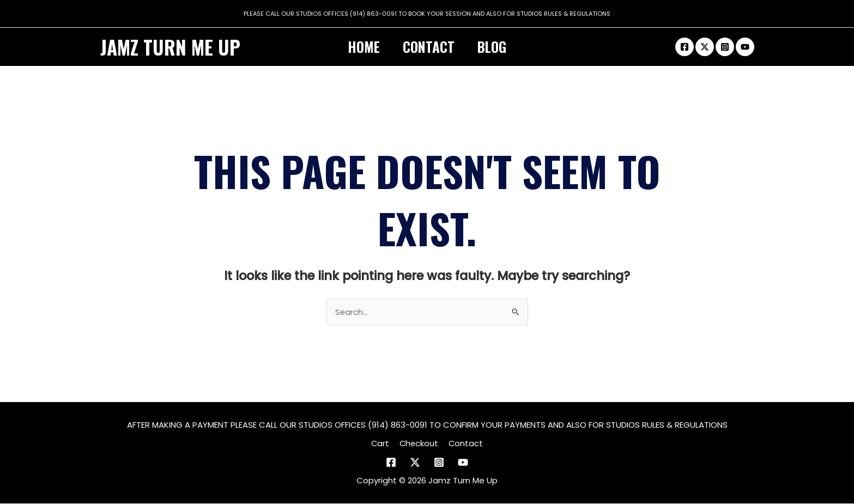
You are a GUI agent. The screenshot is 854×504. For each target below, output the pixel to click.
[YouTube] (463, 463)
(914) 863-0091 (373, 14)
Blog (496, 47)
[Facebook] (685, 47)
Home (359, 47)
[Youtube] (745, 47)
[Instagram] (725, 47)
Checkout (419, 444)
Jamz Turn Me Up (170, 47)
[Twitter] (705, 47)
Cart (381, 444)
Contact (429, 47)
